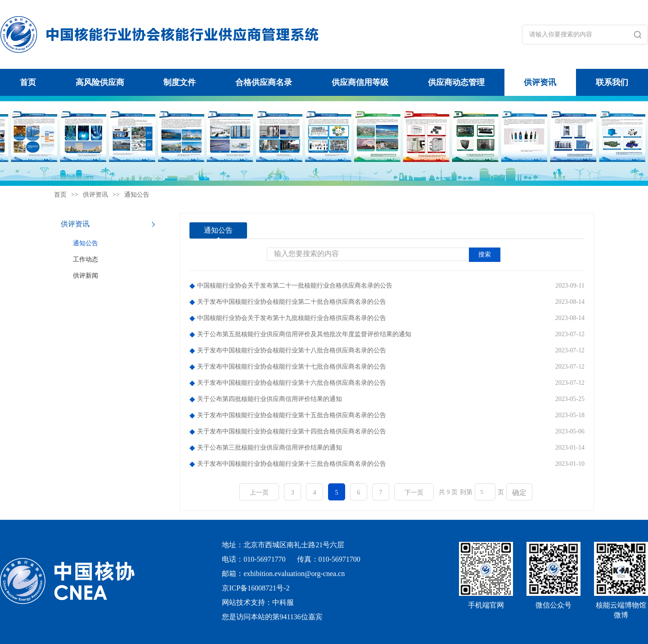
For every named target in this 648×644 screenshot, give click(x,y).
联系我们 (612, 82)
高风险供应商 (100, 82)
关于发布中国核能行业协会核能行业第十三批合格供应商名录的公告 (292, 464)
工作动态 (85, 259)
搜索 (485, 254)
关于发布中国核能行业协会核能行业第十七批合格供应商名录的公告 (292, 367)
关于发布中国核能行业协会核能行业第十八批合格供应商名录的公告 (292, 350)
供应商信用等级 (360, 82)
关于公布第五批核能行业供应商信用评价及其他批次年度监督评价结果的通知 (304, 334)
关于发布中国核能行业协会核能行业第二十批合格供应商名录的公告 (292, 302)
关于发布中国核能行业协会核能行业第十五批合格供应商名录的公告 (292, 415)
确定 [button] (519, 493)
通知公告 (137, 195)
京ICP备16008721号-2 (256, 588)
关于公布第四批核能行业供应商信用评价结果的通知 (270, 399)
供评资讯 (540, 82)
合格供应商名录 (264, 82)
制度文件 (180, 82)
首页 (28, 82)
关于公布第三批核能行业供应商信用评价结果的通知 (270, 448)
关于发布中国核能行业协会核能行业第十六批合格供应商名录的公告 (292, 383)
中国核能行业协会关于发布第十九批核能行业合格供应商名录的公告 (292, 318)
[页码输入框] (485, 492)
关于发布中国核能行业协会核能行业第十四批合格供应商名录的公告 (292, 431)
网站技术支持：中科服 (258, 602)
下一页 (414, 493)
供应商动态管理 (456, 82)
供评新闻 (85, 276)
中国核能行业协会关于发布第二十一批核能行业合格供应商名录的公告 (295, 286)
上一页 (259, 493)
